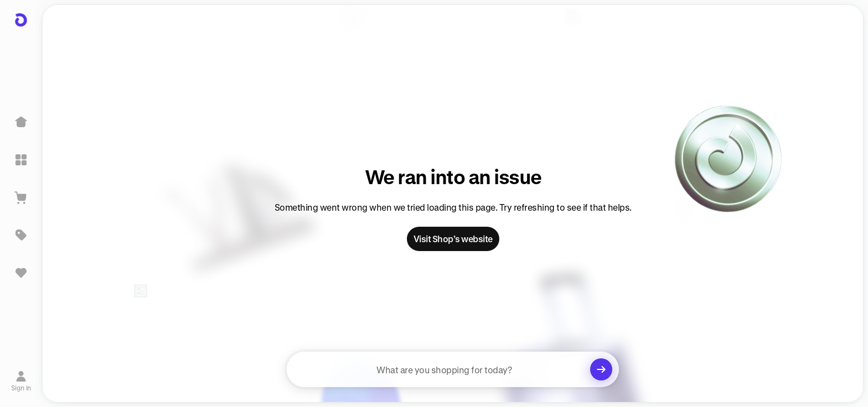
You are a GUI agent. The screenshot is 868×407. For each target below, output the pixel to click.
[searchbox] (453, 369)
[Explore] (21, 160)
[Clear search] (601, 369)
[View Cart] (21, 197)
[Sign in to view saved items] (21, 273)
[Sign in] (21, 381)
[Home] (21, 122)
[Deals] (21, 235)
